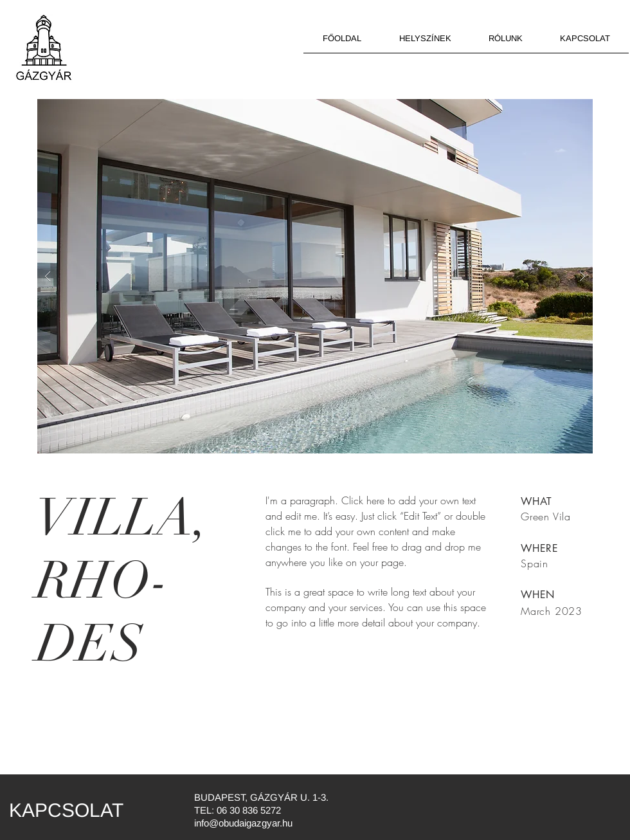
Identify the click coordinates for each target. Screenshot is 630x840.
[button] (315, 276)
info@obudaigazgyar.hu (243, 823)
